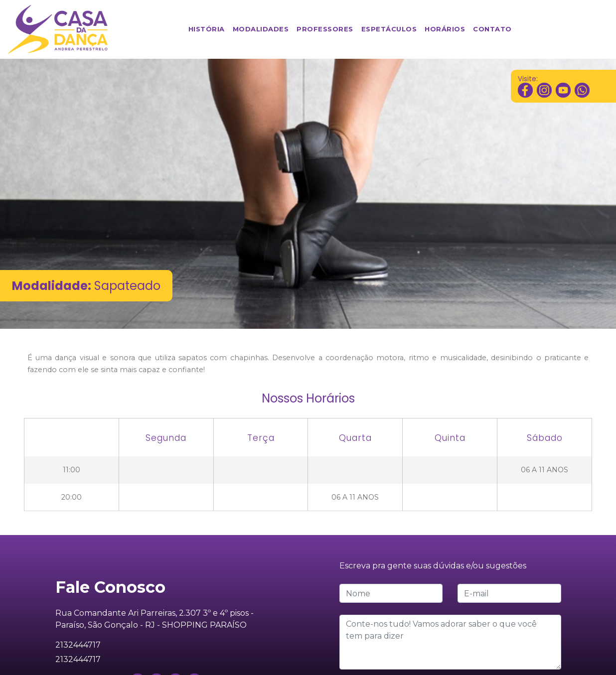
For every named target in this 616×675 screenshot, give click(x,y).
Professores (327, 28)
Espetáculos (391, 28)
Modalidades (263, 28)
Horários (447, 28)
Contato (494, 28)
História (209, 28)
